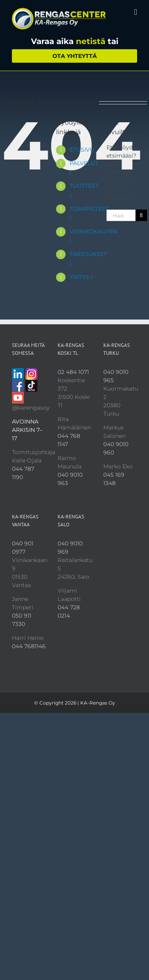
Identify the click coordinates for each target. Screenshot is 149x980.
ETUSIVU (82, 150)
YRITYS (81, 277)
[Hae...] (121, 215)
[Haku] (141, 215)
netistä (91, 41)
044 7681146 (29, 646)
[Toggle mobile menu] (135, 12)
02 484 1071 (73, 372)
